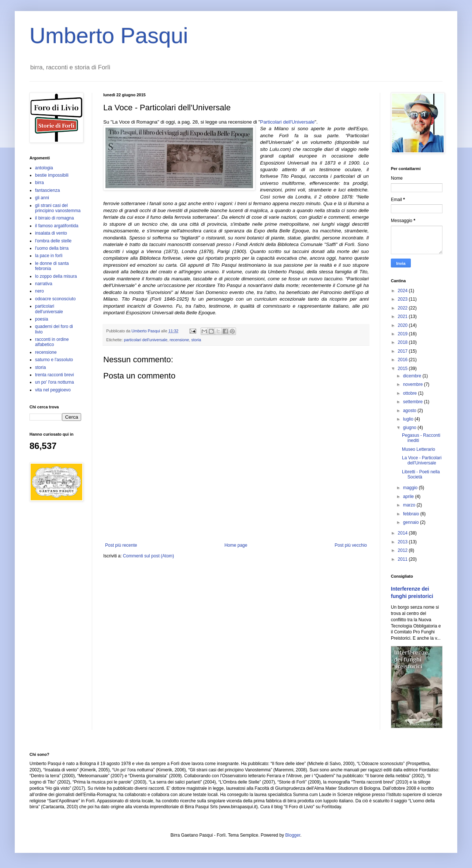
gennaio (412, 522)
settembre (414, 402)
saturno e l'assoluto (54, 360)
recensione (179, 340)
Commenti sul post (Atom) (148, 556)
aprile (409, 497)
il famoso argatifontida (57, 226)
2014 (403, 533)
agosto (410, 411)
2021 (403, 317)
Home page (236, 545)
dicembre (413, 376)
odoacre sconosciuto (55, 299)
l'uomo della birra (52, 248)
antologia (44, 168)
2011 (403, 559)
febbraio (412, 514)
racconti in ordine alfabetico (52, 342)
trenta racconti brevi (54, 375)
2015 (403, 369)
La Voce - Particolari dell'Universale (422, 460)
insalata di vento (51, 233)
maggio (411, 488)
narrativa (44, 284)
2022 (403, 308)
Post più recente (121, 545)
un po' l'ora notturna (54, 382)
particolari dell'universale (146, 340)
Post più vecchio (351, 545)
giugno (410, 428)
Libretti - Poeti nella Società (421, 474)
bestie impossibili (52, 175)
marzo (410, 505)
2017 (403, 351)
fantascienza (47, 190)
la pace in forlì (49, 256)
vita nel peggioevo (53, 390)
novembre (414, 384)
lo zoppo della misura (56, 276)
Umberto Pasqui (109, 36)
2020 (403, 325)
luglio (409, 419)
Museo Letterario (419, 449)
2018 (403, 342)
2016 (403, 360)
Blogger (293, 835)
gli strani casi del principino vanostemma (58, 208)
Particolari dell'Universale (287, 122)
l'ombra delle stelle (53, 241)
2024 (403, 291)
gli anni (42, 198)
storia (196, 340)
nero (39, 291)
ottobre (411, 393)
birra (39, 183)
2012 (403, 550)
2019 (403, 334)
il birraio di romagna (54, 218)
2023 (403, 299)
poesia (41, 319)
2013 (403, 542)
